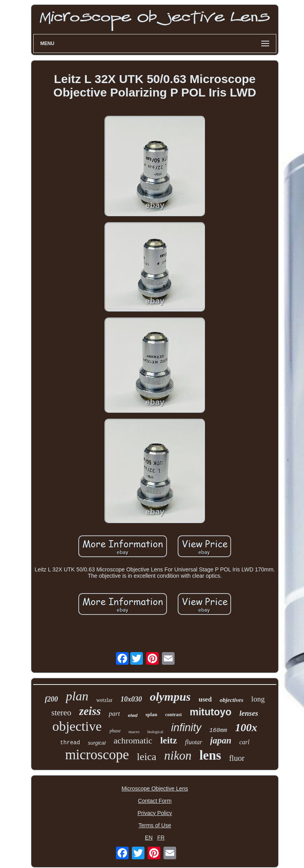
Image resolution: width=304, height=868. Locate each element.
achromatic (133, 740)
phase (115, 731)
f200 (51, 699)
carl (245, 742)
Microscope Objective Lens (155, 789)
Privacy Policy (155, 813)
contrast (173, 715)
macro (134, 732)
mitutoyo (211, 712)
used (205, 699)
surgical (97, 743)
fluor (237, 758)
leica (147, 757)
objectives (232, 700)
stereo (61, 713)
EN (149, 838)
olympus (170, 697)
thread (70, 743)
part (114, 714)
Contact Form (155, 801)
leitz (169, 740)
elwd (133, 715)
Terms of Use (155, 825)
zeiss (90, 711)
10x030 (131, 699)
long (258, 699)
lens (210, 755)
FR (161, 838)
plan (77, 696)
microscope (97, 755)
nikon (178, 755)
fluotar (194, 742)
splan (152, 714)
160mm (218, 731)
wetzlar (104, 700)
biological (155, 732)
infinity (186, 728)
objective (77, 726)
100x (246, 727)
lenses (249, 713)
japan (221, 740)
